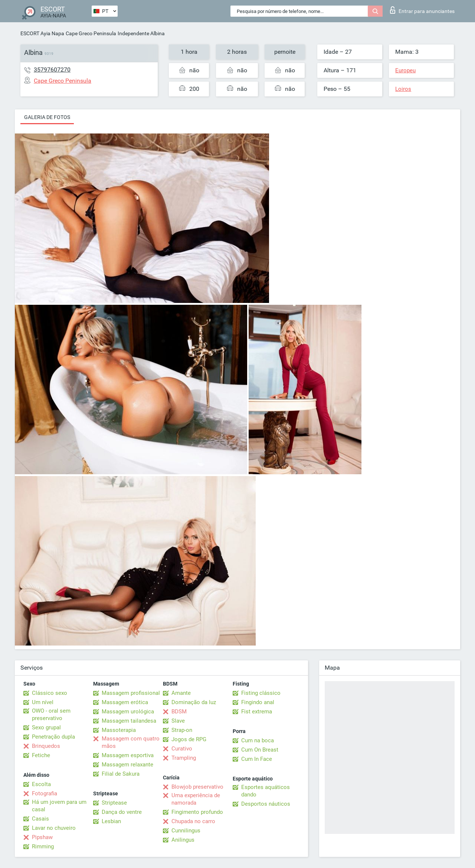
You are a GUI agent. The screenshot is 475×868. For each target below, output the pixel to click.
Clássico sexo (50, 693)
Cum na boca (258, 740)
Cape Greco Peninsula (91, 33)
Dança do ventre (122, 812)
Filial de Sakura (121, 774)
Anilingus (183, 840)
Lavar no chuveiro (54, 828)
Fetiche (41, 755)
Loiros (403, 89)
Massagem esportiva (128, 755)
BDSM (179, 712)
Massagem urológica (128, 712)
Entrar (422, 10)
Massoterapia (119, 730)
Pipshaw (42, 837)
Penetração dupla (53, 737)
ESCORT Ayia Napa (42, 33)
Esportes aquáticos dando (266, 791)
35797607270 (52, 70)
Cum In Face (257, 759)
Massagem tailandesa (129, 721)
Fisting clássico (261, 693)
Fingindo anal (258, 702)
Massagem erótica (125, 702)
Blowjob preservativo (197, 787)
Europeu (405, 70)
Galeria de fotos (47, 117)
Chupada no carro (193, 821)
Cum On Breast (260, 750)
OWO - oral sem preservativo (51, 714)
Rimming (43, 846)
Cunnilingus (186, 831)
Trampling (184, 758)
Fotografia (45, 793)
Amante (181, 693)
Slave (178, 721)
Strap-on (182, 730)
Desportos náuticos (266, 804)
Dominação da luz (194, 702)
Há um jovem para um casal (59, 806)
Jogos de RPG (189, 739)
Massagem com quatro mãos (131, 742)
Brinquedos (46, 746)
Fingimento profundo (197, 812)
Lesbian (111, 821)
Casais (40, 819)
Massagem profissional (131, 693)
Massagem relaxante (127, 765)
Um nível (43, 702)
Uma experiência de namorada (196, 799)
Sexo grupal (46, 727)
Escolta (41, 784)
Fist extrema (257, 712)
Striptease (114, 803)
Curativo (182, 749)
